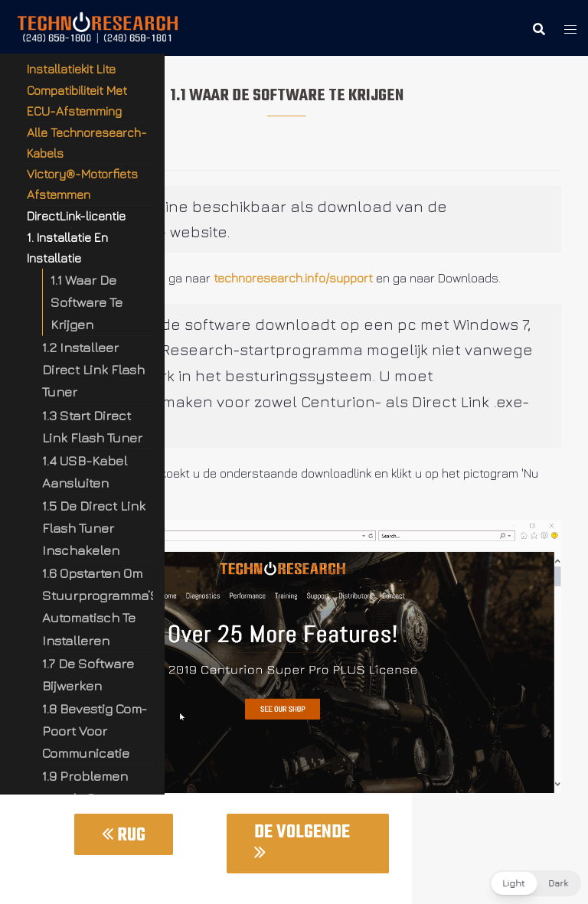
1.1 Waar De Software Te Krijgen (87, 302)
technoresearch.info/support (293, 278)
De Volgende (302, 840)
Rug (124, 835)
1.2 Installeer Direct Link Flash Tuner (93, 369)
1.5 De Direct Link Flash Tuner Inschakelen (94, 528)
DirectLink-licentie (76, 216)
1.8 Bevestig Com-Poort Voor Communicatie (95, 731)
